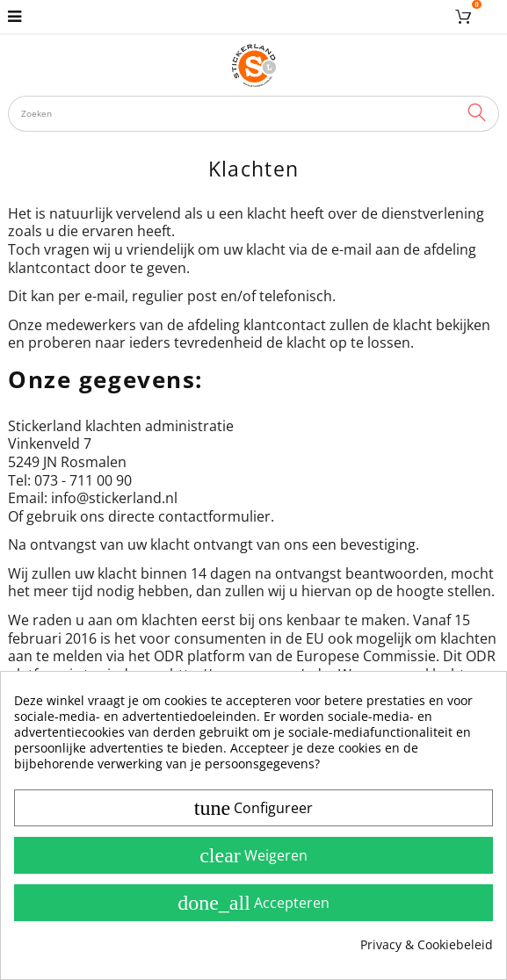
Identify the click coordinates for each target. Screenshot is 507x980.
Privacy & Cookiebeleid (427, 945)
